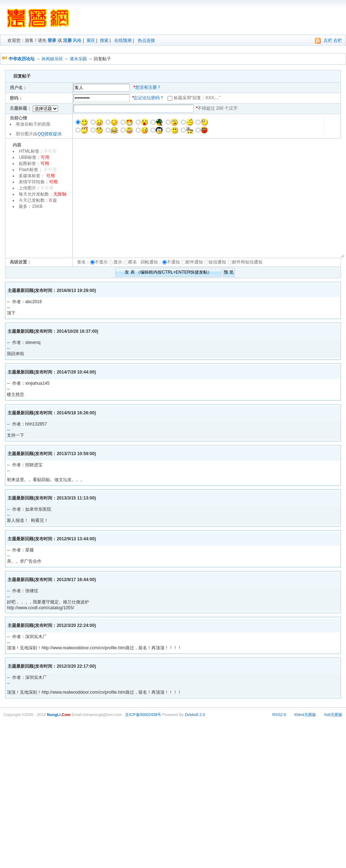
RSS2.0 (279, 715)
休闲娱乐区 (52, 59)
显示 (118, 262)
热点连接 (146, 40)
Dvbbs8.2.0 (195, 715)
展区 (91, 40)
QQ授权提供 (50, 134)
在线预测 (123, 40)
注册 (67, 40)
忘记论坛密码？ (149, 98)
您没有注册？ (148, 87)
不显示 (101, 262)
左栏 (328, 40)
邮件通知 (194, 262)
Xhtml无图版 (305, 715)
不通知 (173, 262)
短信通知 (217, 262)
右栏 (338, 40)
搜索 (104, 40)
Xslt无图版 (333, 715)
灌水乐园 (78, 59)
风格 (77, 40)
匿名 (134, 262)
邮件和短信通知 (247, 262)
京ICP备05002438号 (143, 715)
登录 (52, 40)
